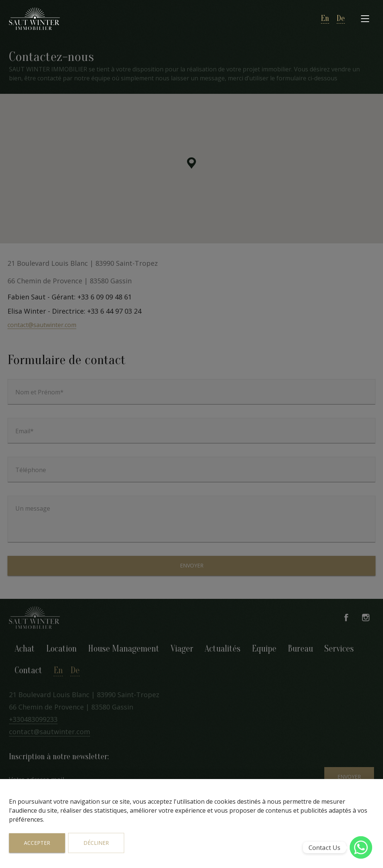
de (341, 19)
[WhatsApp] (361, 847)
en (325, 19)
